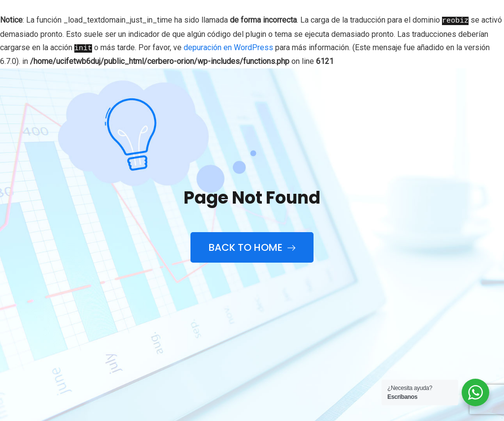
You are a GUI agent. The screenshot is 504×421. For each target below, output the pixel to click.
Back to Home (252, 247)
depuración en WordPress (228, 47)
